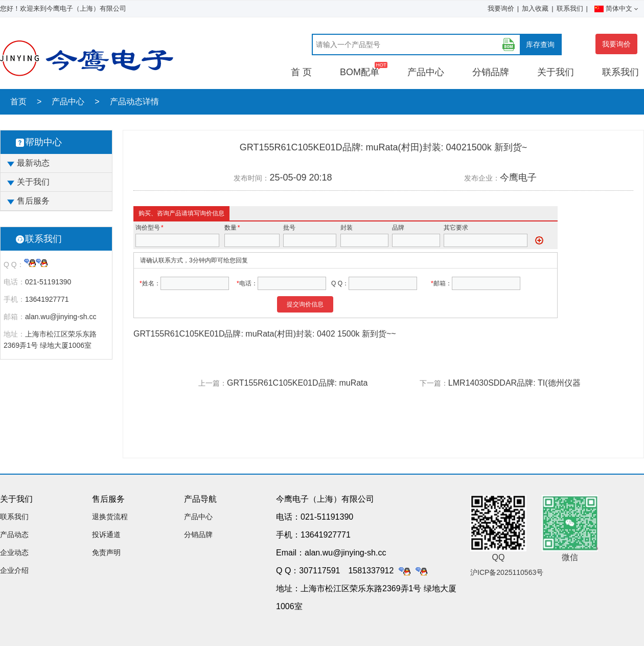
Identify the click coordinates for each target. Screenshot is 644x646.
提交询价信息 (305, 304)
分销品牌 (491, 72)
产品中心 (426, 72)
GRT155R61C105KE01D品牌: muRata (297, 383)
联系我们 (570, 8)
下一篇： (434, 383)
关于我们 (556, 72)
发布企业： (482, 178)
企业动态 (14, 552)
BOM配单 (360, 72)
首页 (18, 102)
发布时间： (251, 178)
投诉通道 (106, 534)
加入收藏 (535, 8)
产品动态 (14, 534)
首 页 (301, 72)
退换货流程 (110, 517)
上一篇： (213, 383)
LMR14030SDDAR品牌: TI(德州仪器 (514, 383)
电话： (14, 282)
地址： (14, 334)
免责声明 (106, 552)
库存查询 (540, 44)
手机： (14, 299)
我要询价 (501, 8)
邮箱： (14, 317)
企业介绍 (14, 570)
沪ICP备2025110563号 (507, 572)
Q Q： (14, 264)
